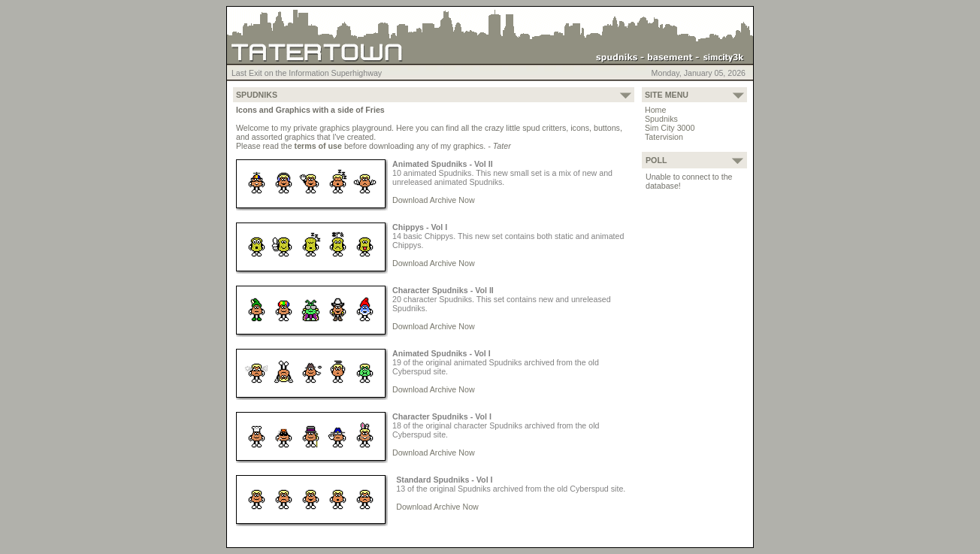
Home (655, 110)
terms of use (318, 146)
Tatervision (664, 137)
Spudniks (661, 119)
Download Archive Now (434, 200)
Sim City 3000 (670, 128)
